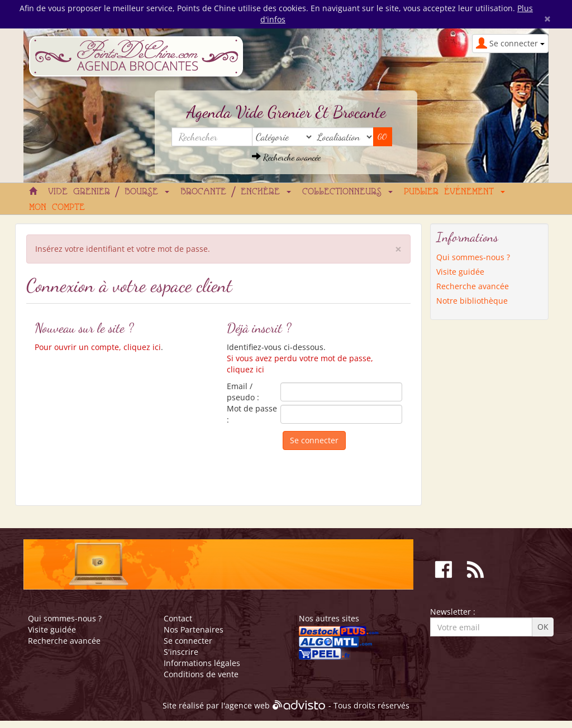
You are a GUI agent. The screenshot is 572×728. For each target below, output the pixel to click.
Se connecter (188, 641)
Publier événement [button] (454, 192)
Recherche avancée (286, 157)
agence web (247, 706)
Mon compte (57, 208)
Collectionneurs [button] (347, 192)
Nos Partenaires (194, 629)
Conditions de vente (201, 674)
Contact (178, 618)
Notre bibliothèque (472, 301)
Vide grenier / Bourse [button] (109, 192)
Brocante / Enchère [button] (236, 192)
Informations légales (202, 663)
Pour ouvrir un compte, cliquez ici (98, 347)
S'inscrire (181, 652)
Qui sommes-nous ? (473, 257)
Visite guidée (460, 272)
